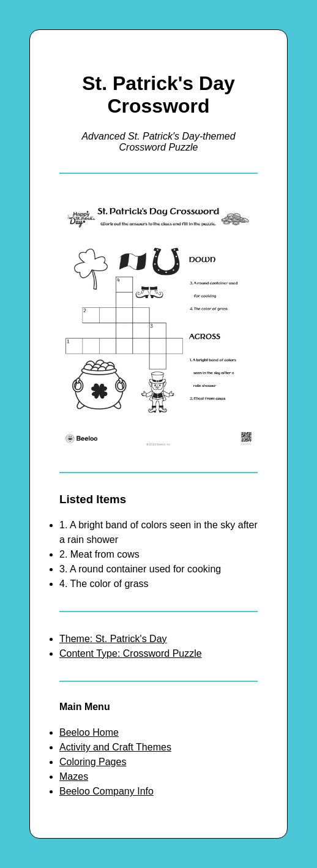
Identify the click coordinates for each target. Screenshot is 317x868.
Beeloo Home (89, 732)
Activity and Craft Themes (115, 747)
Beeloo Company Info (106, 791)
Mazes (74, 776)
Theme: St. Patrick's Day (113, 639)
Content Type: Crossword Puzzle (131, 653)
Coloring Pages (93, 762)
